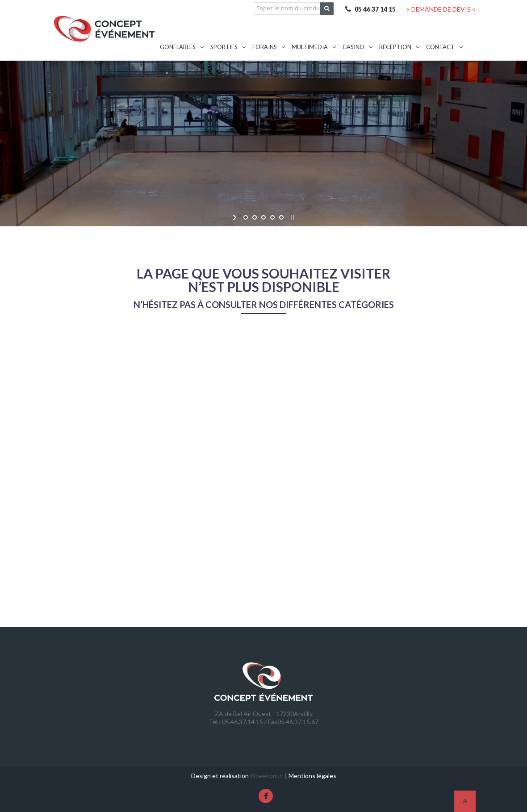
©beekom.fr (267, 776)
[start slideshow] (236, 217)
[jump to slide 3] (263, 217)
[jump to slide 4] (272, 217)
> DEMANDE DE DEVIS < (441, 9)
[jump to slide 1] (246, 217)
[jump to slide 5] (281, 217)
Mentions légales (312, 776)
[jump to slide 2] (255, 217)
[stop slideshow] (291, 217)
